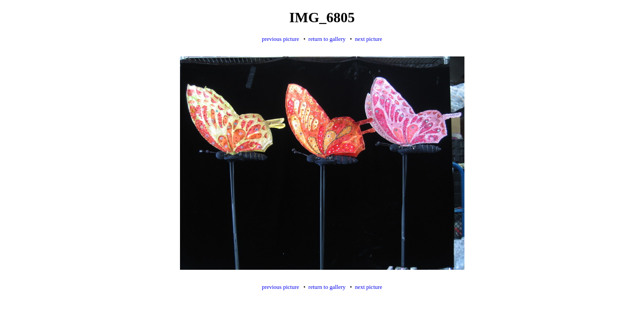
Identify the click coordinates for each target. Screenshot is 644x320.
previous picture (280, 39)
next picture (368, 39)
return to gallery (327, 39)
